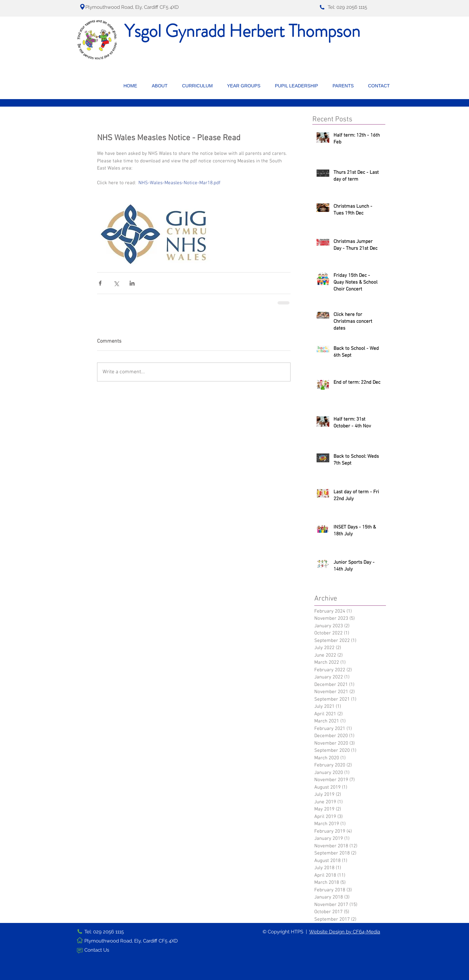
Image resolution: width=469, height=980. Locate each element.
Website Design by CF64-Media (345, 932)
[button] (162, 86)
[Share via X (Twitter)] (116, 283)
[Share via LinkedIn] (132, 283)
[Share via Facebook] (100, 283)
